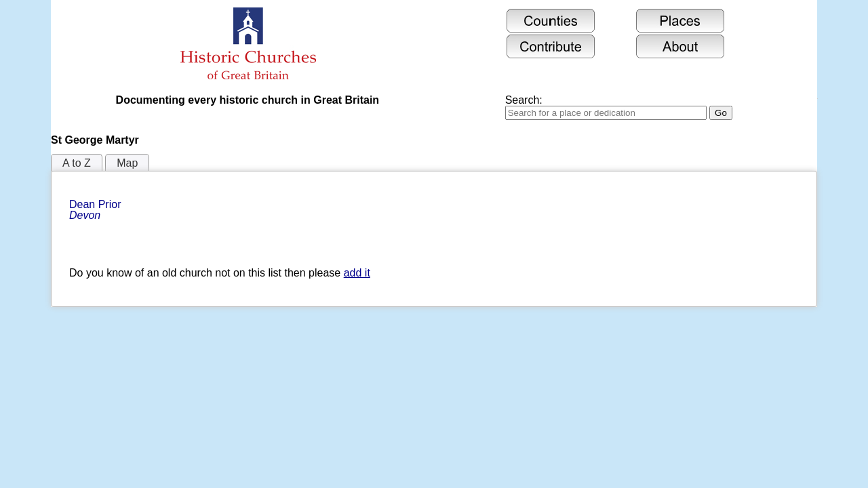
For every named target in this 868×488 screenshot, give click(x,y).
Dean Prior (97, 210)
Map (127, 163)
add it (357, 273)
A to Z (77, 163)
